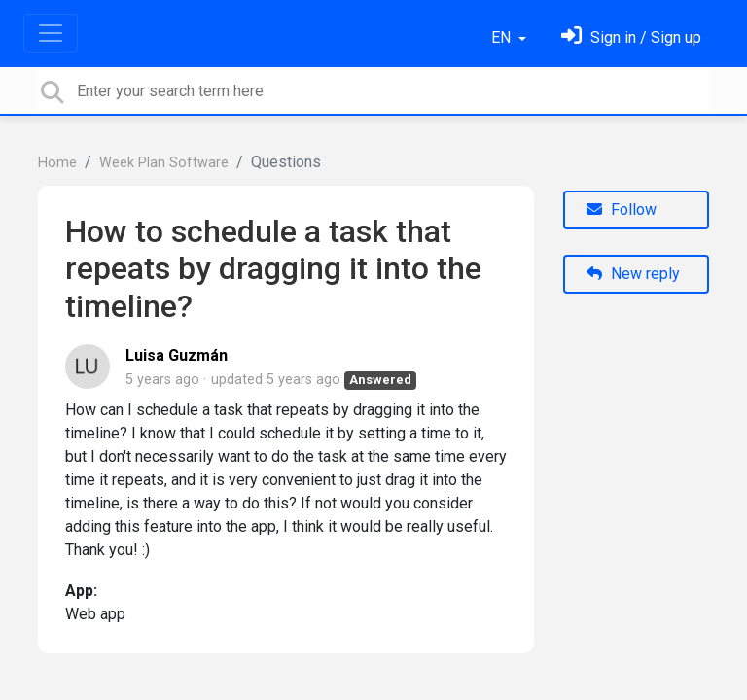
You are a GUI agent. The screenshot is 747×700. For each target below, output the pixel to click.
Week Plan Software (164, 163)
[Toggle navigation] (51, 33)
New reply (633, 274)
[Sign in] (631, 37)
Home (57, 163)
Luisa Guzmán (177, 355)
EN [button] (503, 37)
